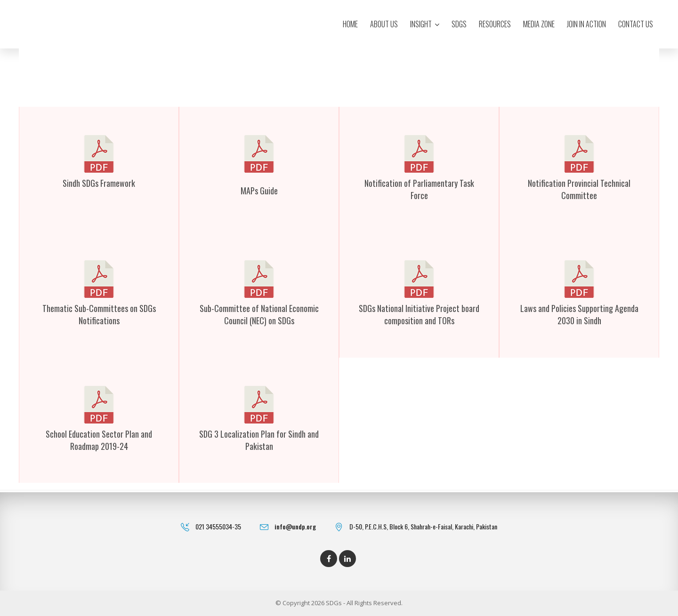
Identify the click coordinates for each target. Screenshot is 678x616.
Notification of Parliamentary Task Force (419, 189)
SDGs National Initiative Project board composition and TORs (419, 314)
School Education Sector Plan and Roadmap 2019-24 (99, 440)
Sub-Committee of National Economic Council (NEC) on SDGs (259, 314)
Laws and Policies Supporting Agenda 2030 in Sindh (579, 314)
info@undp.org (295, 526)
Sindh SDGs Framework (99, 183)
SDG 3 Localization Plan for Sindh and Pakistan (259, 440)
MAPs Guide (259, 191)
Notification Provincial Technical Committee (579, 189)
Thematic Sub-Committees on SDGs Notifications (99, 314)
